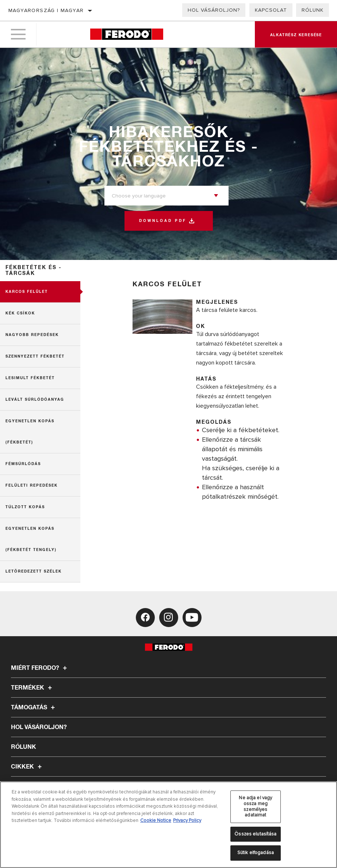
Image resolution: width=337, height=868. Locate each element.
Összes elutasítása (255, 834)
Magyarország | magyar (46, 10)
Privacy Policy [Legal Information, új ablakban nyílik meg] (187, 820)
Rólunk (313, 10)
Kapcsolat (271, 10)
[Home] (127, 35)
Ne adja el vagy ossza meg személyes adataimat (255, 806)
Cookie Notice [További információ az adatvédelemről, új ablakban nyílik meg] (156, 820)
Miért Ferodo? (40, 668)
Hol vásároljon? (214, 10)
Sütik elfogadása (256, 853)
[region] (168, 825)
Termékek (32, 688)
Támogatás (34, 707)
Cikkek (27, 767)
